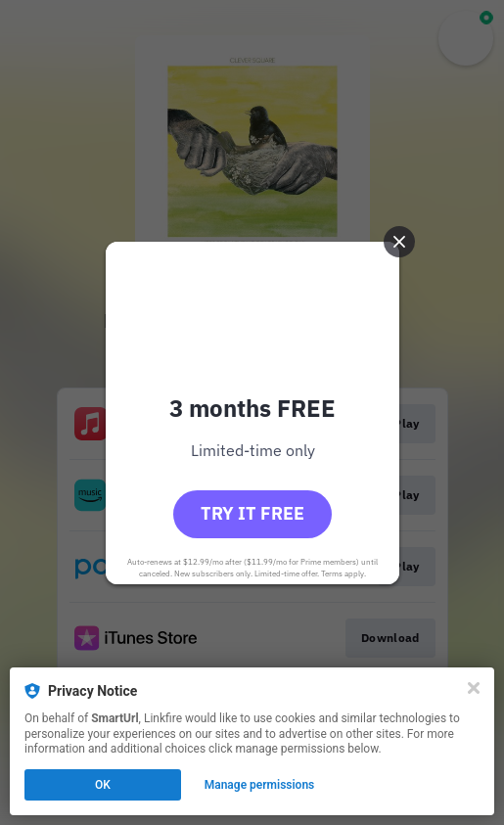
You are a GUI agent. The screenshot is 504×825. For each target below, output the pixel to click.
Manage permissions (260, 785)
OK (103, 785)
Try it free (252, 513)
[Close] (474, 688)
